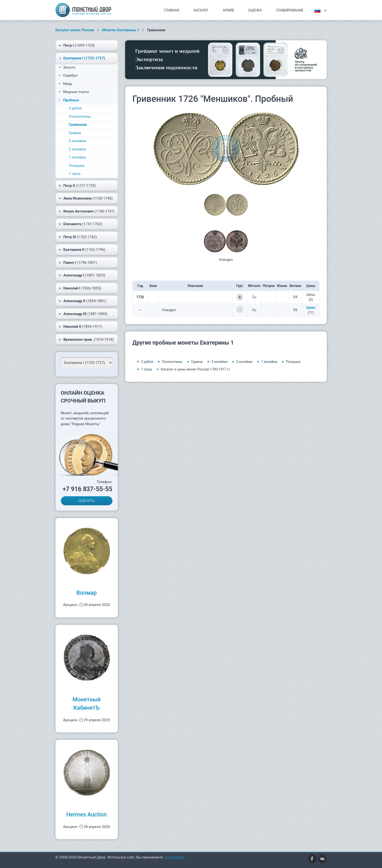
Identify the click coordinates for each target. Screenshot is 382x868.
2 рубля (75, 108)
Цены (311, 307)
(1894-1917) (80, 327)
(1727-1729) (77, 186)
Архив (228, 10)
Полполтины (80, 116)
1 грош (75, 174)
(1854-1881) (82, 301)
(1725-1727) (81, 58)
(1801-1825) (82, 275)
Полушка (77, 166)
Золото (67, 67)
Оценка (255, 10)
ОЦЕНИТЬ (87, 501)
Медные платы (74, 92)
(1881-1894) (83, 314)
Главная (171, 10)
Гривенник (78, 125)
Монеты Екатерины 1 (121, 30)
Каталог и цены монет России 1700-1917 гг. (196, 369)
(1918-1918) (86, 339)
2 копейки (78, 149)
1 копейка (77, 157)
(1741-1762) (80, 224)
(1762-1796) (82, 250)
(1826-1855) (80, 288)
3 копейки (78, 141)
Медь (65, 84)
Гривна (75, 133)
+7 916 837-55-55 (87, 489)
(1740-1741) (87, 211)
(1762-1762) (78, 237)
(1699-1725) (77, 45)
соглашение (174, 857)
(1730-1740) (86, 198)
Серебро (68, 75)
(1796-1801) (78, 263)
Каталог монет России (75, 30)
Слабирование (290, 10)
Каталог (201, 10)
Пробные (68, 100)
